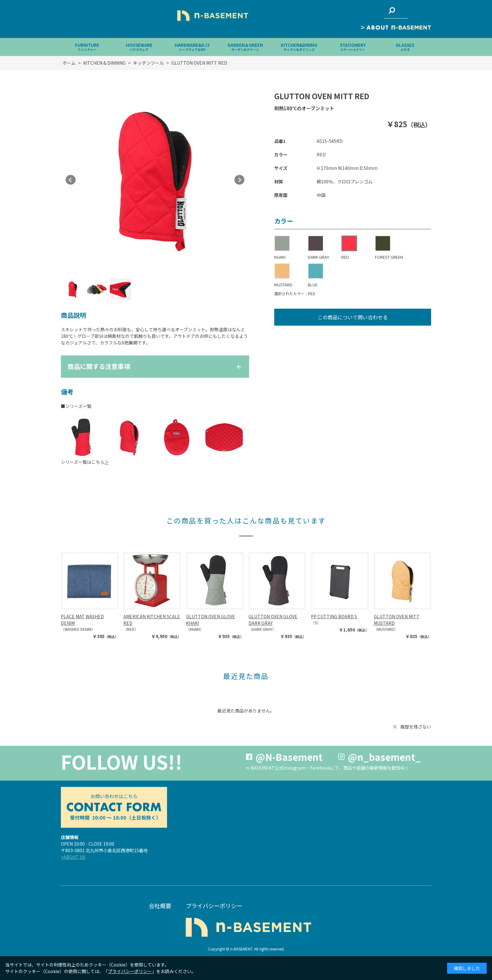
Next (239, 180)
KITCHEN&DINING (299, 47)
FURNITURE (87, 47)
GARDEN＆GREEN (245, 47)
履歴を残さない (416, 727)
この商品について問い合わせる (353, 317)
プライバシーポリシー (214, 906)
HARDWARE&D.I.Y (192, 47)
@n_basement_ (384, 757)
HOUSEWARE (139, 47)
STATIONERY (353, 47)
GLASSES (405, 47)
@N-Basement (289, 757)
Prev (71, 180)
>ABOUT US (73, 857)
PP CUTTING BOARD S (334, 616)
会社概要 (160, 906)
